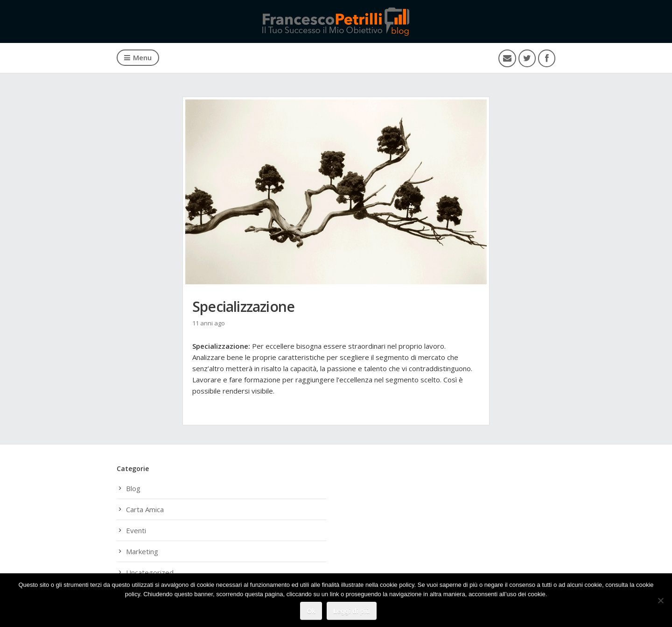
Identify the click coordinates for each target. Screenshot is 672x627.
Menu (138, 57)
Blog (133, 488)
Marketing (142, 551)
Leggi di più (352, 611)
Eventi (136, 530)
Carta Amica (145, 509)
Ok (311, 611)
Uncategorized (150, 572)
